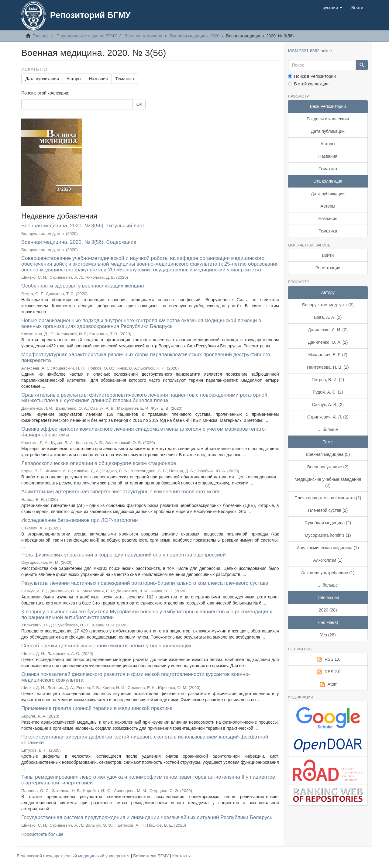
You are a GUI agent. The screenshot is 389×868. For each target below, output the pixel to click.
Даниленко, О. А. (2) (328, 342)
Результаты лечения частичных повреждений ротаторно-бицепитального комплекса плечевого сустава (145, 583)
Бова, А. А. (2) (328, 317)
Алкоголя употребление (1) (328, 573)
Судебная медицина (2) (328, 523)
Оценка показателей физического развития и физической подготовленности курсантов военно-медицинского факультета (136, 677)
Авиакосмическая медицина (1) (328, 548)
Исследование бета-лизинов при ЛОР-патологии (79, 520)
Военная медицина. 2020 (195, 36)
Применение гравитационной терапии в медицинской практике (97, 708)
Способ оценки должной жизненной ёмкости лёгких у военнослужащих (106, 646)
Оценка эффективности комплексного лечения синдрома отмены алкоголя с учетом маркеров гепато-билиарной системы (144, 432)
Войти (328, 255)
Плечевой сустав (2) (328, 510)
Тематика (125, 79)
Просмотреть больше (42, 834)
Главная (41, 36)
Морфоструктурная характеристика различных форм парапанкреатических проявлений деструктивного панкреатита (146, 357)
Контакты (181, 856)
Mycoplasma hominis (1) (328, 535)
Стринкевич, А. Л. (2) (328, 417)
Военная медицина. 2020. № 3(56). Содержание (79, 242)
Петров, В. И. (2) (328, 380)
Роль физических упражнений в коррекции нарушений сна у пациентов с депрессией (124, 555)
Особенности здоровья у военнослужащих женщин (83, 286)
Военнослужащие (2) (328, 467)
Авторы (74, 79)
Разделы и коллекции (328, 119)
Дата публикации (42, 79)
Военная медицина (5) (328, 454)
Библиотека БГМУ (151, 856)
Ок (139, 104)
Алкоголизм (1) (328, 560)
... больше (328, 429)
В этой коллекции (308, 84)
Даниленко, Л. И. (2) (328, 330)
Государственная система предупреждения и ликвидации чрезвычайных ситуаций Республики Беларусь (147, 817)
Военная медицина (143, 36)
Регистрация (328, 268)
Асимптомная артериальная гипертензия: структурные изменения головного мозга (120, 492)
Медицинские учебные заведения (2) (328, 482)
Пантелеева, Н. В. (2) (328, 367)
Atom (328, 684)
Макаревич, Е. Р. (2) (328, 355)
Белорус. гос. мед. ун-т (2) (328, 305)
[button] (332, 8)
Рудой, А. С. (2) (328, 392)
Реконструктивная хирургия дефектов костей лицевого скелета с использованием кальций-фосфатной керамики (145, 740)
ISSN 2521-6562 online (310, 51)
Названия (98, 79)
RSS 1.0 (328, 660)
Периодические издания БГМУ (87, 36)
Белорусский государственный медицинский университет (74, 856)
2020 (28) (328, 610)
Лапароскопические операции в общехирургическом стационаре (99, 463)
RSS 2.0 (328, 672)
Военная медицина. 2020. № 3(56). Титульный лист (83, 226)
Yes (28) (328, 635)
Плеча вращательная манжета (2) (328, 498)
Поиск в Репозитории (312, 76)
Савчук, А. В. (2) (328, 405)
